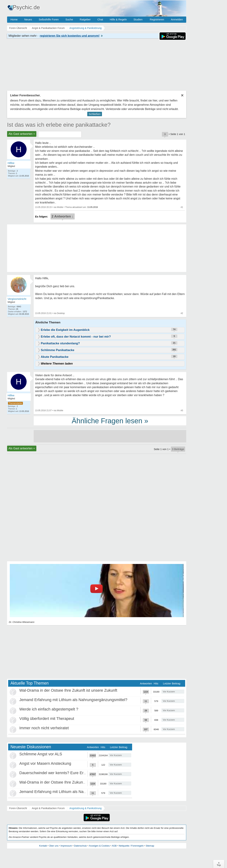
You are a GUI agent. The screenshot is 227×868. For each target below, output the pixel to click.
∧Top (219, 864)
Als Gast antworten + (22, 134)
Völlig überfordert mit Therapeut (47, 719)
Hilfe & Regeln (118, 19)
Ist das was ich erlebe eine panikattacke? (59, 125)
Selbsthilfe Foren (49, 19)
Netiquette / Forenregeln (131, 846)
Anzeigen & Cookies (99, 846)
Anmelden (177, 19)
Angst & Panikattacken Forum (48, 808)
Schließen (95, 114)
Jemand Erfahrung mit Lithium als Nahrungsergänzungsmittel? (73, 700)
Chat (100, 19)
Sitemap (150, 846)
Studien (138, 19)
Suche (69, 19)
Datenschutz (80, 846)
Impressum (66, 846)
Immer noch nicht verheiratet (44, 728)
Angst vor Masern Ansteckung (45, 763)
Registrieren (157, 19)
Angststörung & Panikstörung (86, 808)
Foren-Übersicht (18, 808)
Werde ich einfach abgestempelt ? (49, 709)
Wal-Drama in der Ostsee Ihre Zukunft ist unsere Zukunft (68, 690)
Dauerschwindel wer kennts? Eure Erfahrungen (60, 773)
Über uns (54, 846)
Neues (28, 19)
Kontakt (43, 846)
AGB (114, 846)
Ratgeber (85, 19)
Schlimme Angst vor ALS (41, 754)
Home (14, 19)
